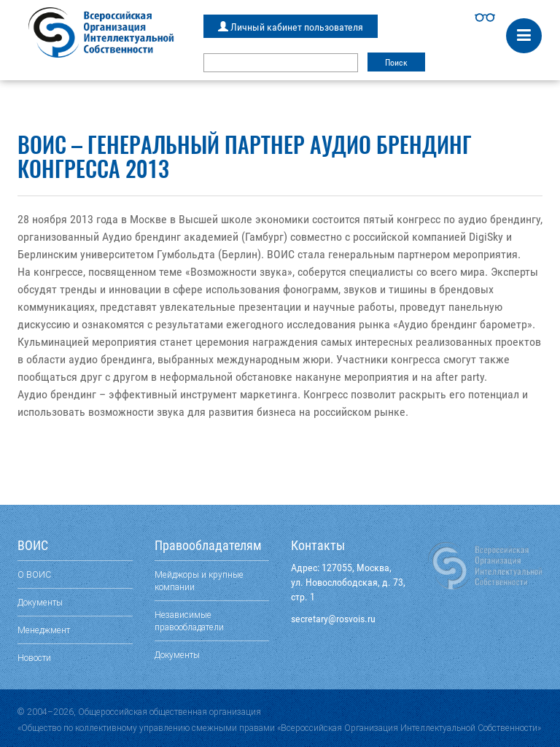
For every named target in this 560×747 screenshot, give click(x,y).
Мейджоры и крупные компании (199, 581)
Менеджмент (44, 630)
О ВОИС (34, 574)
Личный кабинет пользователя (291, 27)
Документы (40, 602)
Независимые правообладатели (189, 621)
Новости (34, 658)
